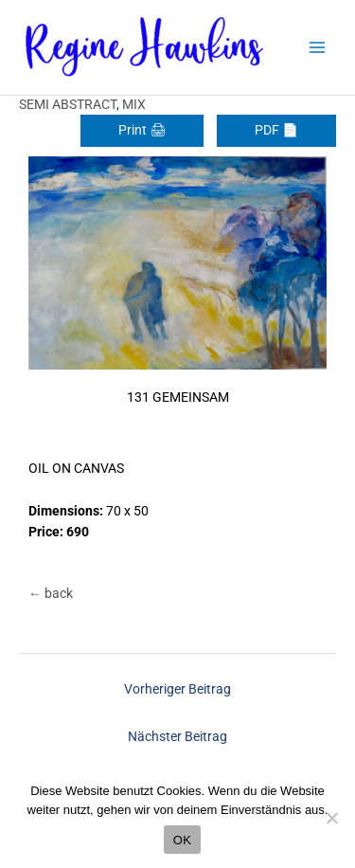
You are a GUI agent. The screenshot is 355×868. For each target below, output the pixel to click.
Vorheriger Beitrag (177, 689)
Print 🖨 (142, 130)
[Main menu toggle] (318, 48)
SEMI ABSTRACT (68, 104)
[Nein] (331, 818)
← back (51, 593)
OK (182, 840)
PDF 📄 (276, 130)
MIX (134, 104)
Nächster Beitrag (177, 736)
